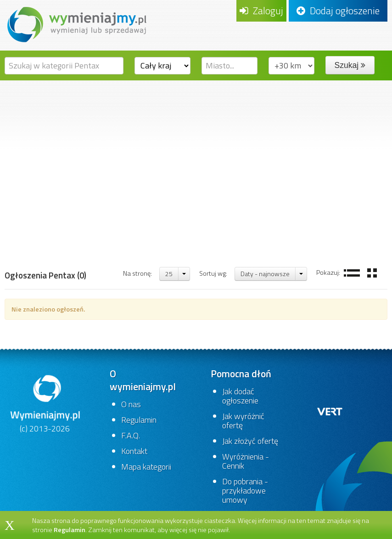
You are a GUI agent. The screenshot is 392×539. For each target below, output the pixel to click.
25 (169, 274)
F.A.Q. (131, 435)
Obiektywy (124, 239)
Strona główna (31, 239)
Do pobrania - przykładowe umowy (245, 491)
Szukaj (350, 65)
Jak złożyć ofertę (250, 441)
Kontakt (134, 451)
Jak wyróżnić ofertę (243, 421)
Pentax (164, 239)
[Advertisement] (196, 149)
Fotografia (81, 239)
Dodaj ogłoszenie (338, 11)
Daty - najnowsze (265, 274)
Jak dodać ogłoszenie (240, 396)
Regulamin (139, 420)
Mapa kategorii (146, 467)
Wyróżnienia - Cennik (246, 461)
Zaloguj (261, 11)
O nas (131, 404)
